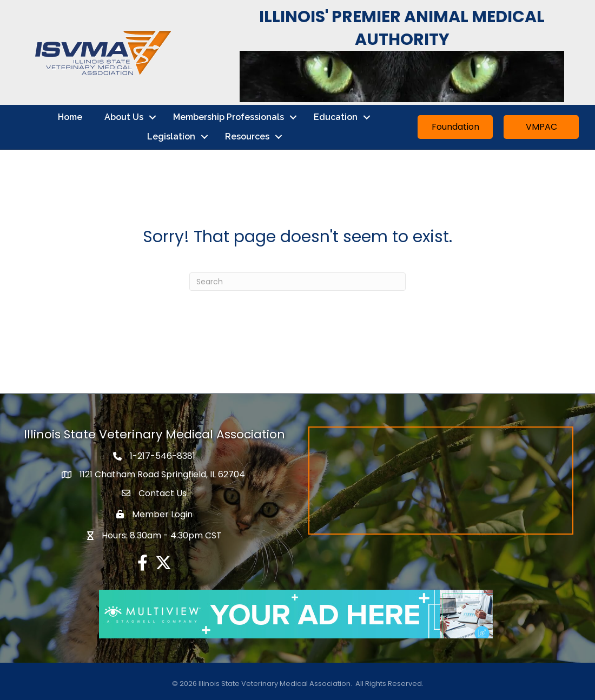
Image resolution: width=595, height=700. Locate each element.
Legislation (171, 136)
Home (70, 117)
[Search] (297, 282)
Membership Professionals (229, 117)
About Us (124, 117)
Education (336, 117)
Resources (247, 136)
